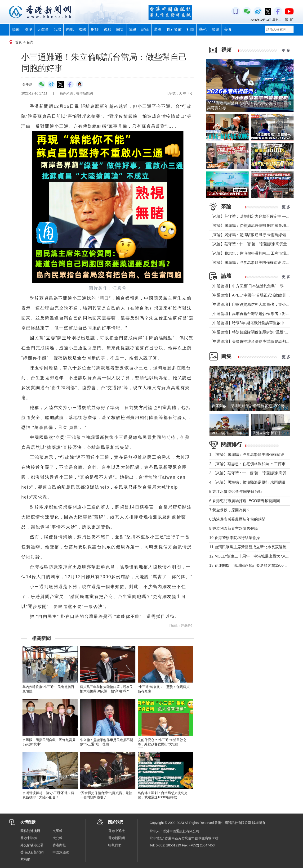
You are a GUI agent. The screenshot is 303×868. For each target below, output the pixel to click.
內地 (70, 29)
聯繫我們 (115, 845)
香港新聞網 (116, 838)
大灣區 (43, 29)
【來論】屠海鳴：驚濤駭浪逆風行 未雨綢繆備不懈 (251, 235)
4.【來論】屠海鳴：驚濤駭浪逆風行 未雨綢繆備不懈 (253, 482)
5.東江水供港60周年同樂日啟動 (236, 492)
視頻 (107, 29)
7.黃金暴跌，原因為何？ (230, 510)
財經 (95, 29)
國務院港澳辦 (30, 831)
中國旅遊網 (61, 852)
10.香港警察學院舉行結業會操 (235, 538)
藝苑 (203, 29)
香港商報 (59, 845)
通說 (158, 29)
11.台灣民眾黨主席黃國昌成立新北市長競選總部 (250, 547)
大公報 (58, 838)
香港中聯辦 (29, 838)
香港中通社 (116, 831)
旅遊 (215, 29)
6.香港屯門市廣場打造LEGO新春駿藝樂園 (245, 501)
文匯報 (58, 831)
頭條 (16, 29)
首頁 (18, 42)
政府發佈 (174, 29)
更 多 (286, 51)
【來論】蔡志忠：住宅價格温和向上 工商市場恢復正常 (255, 253)
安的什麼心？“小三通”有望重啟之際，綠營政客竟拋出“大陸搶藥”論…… (162, 744)
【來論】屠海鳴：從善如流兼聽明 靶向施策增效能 (251, 226)
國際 (82, 29)
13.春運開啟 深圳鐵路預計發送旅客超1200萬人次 (252, 565)
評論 (145, 29)
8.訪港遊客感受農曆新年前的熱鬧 (237, 519)
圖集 (120, 29)
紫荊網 (25, 859)
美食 (228, 29)
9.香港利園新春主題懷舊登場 (234, 528)
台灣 (57, 29)
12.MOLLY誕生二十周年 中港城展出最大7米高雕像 (253, 556)
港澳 (28, 29)
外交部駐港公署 (32, 845)
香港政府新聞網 (32, 852)
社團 (190, 29)
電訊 (133, 29)
